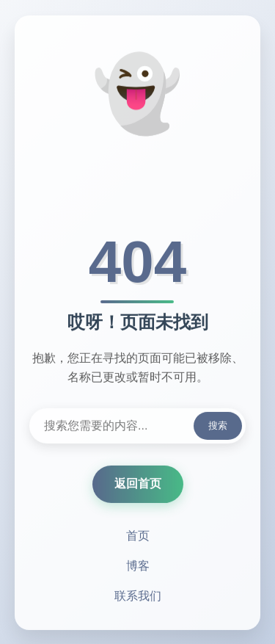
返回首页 (138, 484)
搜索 (218, 426)
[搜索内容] (137, 427)
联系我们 (138, 597)
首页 (138, 536)
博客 (138, 567)
